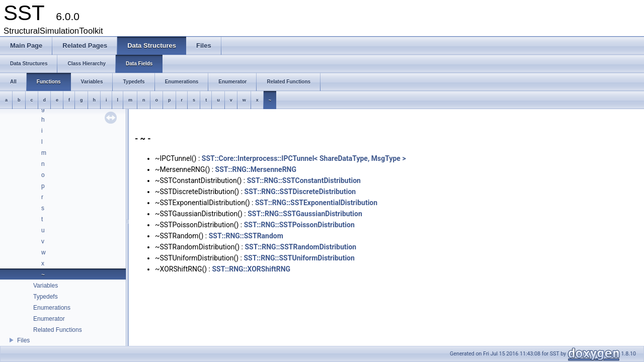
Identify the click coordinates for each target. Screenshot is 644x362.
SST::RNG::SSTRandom (246, 236)
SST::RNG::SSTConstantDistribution (304, 180)
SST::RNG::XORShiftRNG (251, 269)
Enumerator (49, 319)
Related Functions (58, 330)
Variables (46, 286)
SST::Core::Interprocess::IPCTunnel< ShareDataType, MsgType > (304, 158)
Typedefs (46, 297)
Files (23, 340)
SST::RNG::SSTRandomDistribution (300, 247)
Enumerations (52, 308)
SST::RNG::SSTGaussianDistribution (305, 214)
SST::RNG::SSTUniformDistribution (299, 258)
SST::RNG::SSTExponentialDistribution (316, 203)
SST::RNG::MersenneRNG (256, 169)
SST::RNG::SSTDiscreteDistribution (300, 192)
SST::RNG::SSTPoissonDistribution (299, 225)
